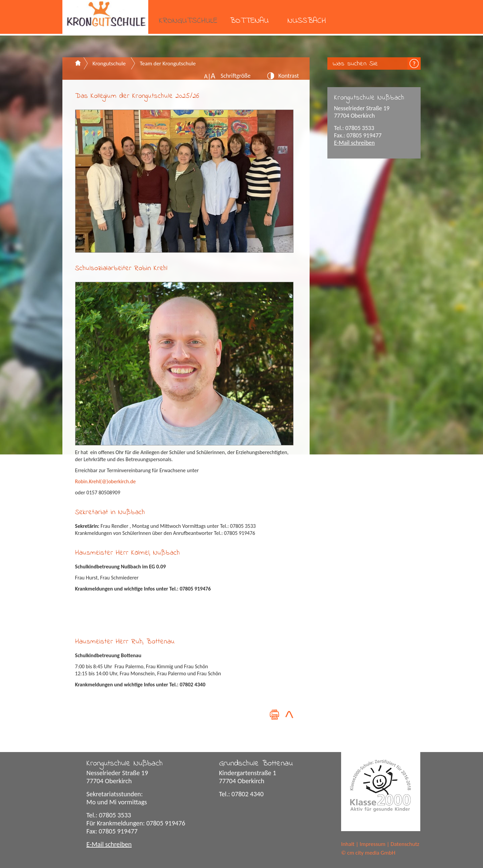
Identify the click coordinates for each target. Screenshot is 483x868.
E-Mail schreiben (355, 143)
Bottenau (249, 21)
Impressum (372, 844)
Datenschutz (405, 844)
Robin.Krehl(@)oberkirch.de (105, 481)
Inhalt (348, 844)
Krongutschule (188, 21)
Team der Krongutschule (168, 64)
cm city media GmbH (371, 853)
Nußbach (307, 21)
